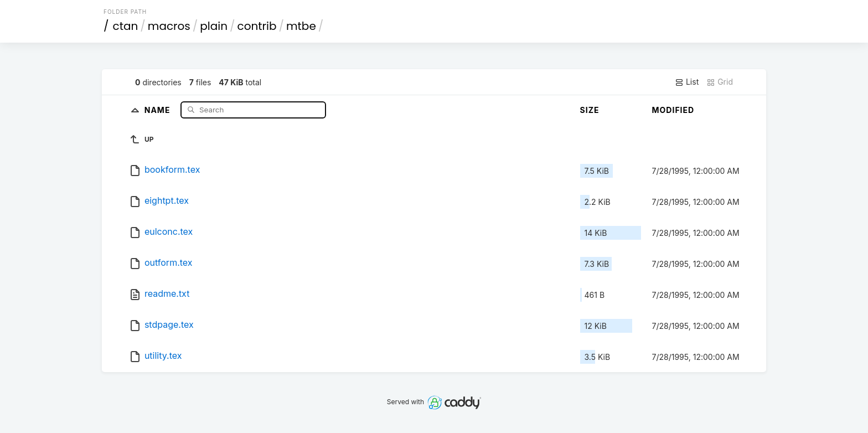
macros (169, 26)
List (687, 82)
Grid (720, 82)
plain (214, 26)
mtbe (301, 26)
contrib (257, 26)
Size (590, 110)
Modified (673, 110)
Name (159, 109)
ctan (126, 26)
